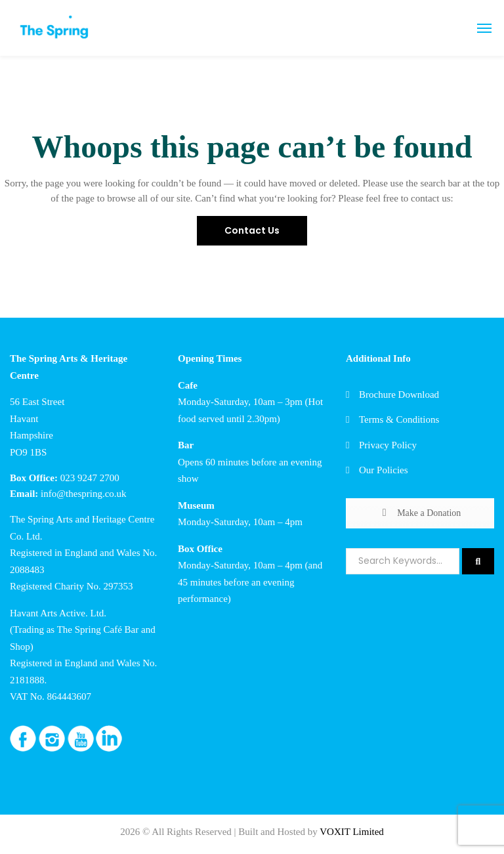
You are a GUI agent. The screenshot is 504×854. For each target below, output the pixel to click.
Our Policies (384, 470)
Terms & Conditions (399, 419)
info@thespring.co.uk (83, 494)
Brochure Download (399, 395)
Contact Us (252, 230)
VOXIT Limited (352, 832)
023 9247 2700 (90, 478)
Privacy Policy (388, 445)
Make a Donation (420, 513)
